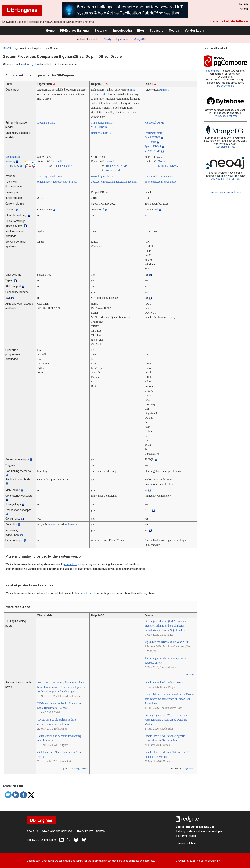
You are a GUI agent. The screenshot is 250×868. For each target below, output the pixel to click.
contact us (70, 564)
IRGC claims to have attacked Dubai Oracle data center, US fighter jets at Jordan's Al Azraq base (169, 699)
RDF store (150, 142)
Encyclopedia (122, 30)
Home (50, 30)
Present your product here (225, 192)
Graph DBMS (152, 137)
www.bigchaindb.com (49, 176)
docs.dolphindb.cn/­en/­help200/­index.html (114, 182)
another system (30, 64)
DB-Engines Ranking (74, 30)
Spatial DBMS (153, 146)
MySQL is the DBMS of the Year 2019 (166, 642)
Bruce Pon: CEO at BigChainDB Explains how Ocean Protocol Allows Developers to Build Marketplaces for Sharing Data (61, 687)
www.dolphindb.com (103, 176)
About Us (32, 831)
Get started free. (225, 147)
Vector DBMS (99, 127)
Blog (141, 30)
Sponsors (157, 30)
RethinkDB (71, 524)
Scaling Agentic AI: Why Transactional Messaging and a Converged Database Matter (166, 720)
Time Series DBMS (102, 123)
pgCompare (213, 71)
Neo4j (107, 39)
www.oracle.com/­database (159, 176)
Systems (101, 30)
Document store (46, 123)
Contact (101, 831)
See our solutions (187, 843)
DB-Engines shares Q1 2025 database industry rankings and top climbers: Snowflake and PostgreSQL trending (166, 626)
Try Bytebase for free (225, 116)
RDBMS (164, 90)
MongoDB (140, 39)
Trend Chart (17, 166)
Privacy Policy (84, 831)
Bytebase (122, 39)
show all (190, 675)
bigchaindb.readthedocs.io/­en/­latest (57, 182)
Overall (58, 161)
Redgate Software (236, 21)
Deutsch (243, 9)
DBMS (7, 48)
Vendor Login (194, 30)
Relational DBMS (155, 123)
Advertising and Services (57, 831)
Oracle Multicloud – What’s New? (164, 682)
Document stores (63, 166)
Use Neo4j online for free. (225, 179)
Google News (81, 769)
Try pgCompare (225, 86)
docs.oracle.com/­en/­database (161, 182)
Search (174, 30)
